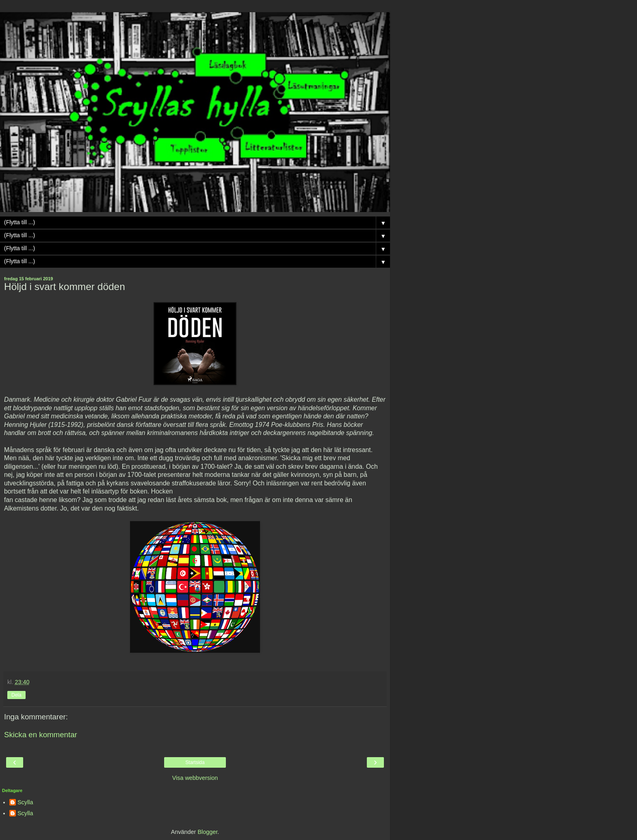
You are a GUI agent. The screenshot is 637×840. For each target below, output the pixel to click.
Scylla (25, 802)
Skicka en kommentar (41, 735)
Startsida (195, 762)
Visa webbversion (195, 778)
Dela (16, 695)
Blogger (207, 832)
